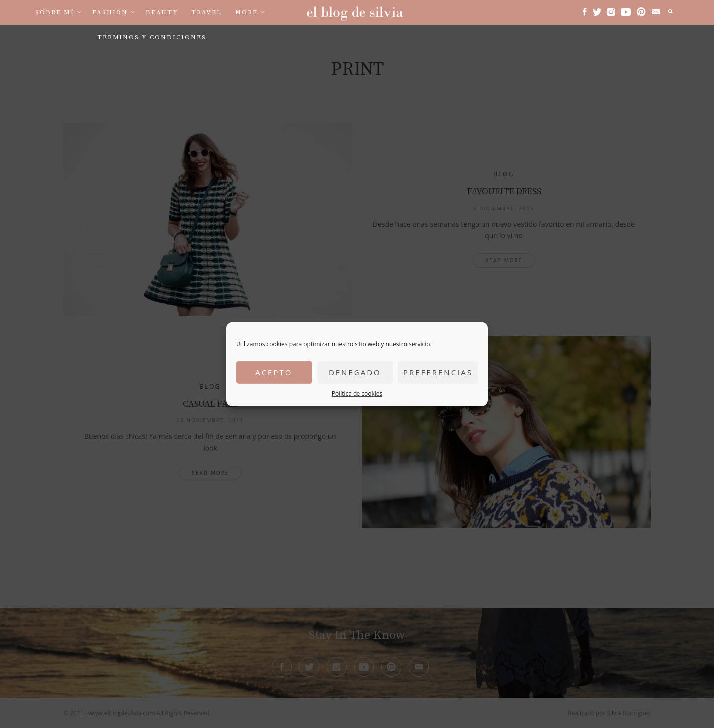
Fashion (110, 12)
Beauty (162, 12)
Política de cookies (357, 393)
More (246, 12)
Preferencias (438, 372)
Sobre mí (55, 12)
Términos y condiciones (152, 37)
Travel (206, 12)
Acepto (274, 372)
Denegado (355, 372)
